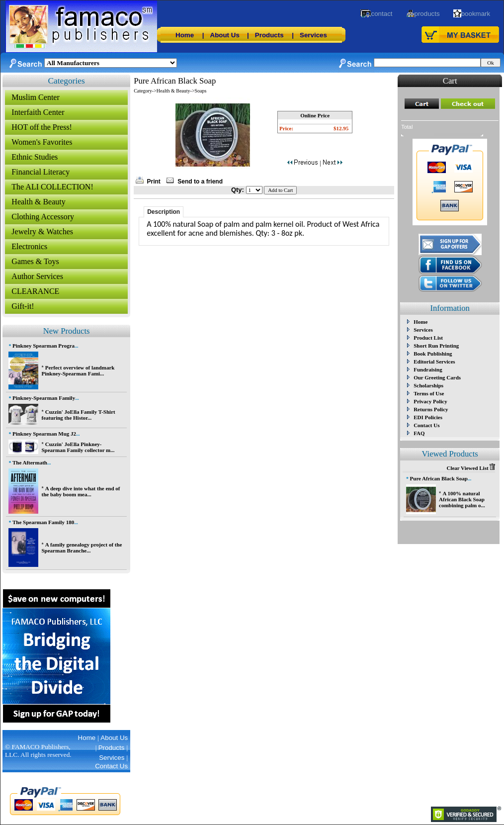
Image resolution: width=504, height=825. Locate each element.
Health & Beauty (38, 202)
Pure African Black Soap (439, 478)
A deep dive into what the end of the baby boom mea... (81, 491)
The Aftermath (30, 462)
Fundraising (428, 369)
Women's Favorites (42, 142)
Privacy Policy (430, 401)
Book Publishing (433, 354)
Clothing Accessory (43, 217)
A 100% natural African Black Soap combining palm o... (462, 499)
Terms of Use (429, 393)
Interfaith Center (38, 112)
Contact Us (426, 425)
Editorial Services (434, 362)
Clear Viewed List (471, 468)
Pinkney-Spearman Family (44, 398)
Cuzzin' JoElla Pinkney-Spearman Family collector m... (78, 447)
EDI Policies (428, 417)
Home (185, 35)
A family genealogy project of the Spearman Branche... (82, 548)
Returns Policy (431, 409)
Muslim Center (35, 97)
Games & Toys (35, 261)
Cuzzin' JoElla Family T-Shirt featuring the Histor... (78, 415)
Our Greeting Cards (437, 377)
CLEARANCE (35, 291)
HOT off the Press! (42, 127)
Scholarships (428, 385)
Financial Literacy (41, 172)
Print (154, 182)
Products (269, 35)
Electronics (29, 246)
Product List (428, 338)
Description (164, 212)
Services (313, 35)
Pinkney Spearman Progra (43, 346)
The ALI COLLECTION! (52, 187)
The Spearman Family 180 (43, 522)
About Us (225, 35)
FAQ (419, 433)
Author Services (37, 276)
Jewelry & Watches (42, 231)
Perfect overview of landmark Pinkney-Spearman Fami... (78, 370)
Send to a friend (200, 182)
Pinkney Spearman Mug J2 (44, 434)
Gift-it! (23, 306)
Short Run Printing (436, 346)
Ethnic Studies (35, 157)
